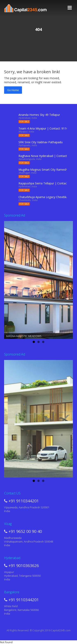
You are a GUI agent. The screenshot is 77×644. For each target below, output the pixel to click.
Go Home (13, 90)
